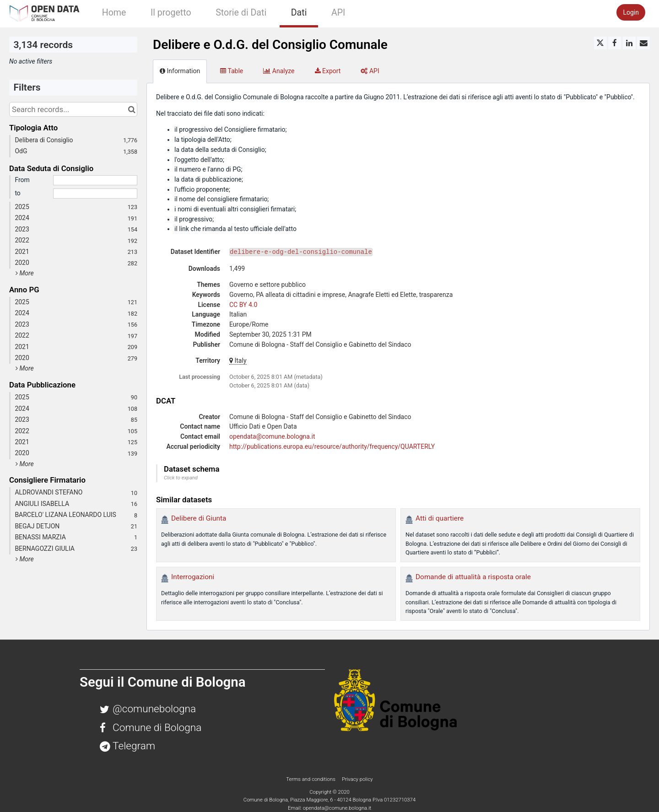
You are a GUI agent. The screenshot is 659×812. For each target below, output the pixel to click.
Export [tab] (328, 71)
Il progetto (171, 13)
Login (631, 12)
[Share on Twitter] (600, 43)
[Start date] (95, 180)
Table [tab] (232, 71)
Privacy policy (357, 779)
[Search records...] (73, 109)
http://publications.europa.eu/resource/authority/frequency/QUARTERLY (332, 446)
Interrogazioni (193, 577)
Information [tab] (180, 71)
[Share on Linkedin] (629, 43)
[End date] (95, 194)
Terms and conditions (311, 779)
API (338, 13)
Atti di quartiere (440, 518)
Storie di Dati (241, 13)
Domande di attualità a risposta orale (473, 577)
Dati (299, 13)
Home (114, 13)
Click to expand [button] (181, 478)
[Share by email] (643, 43)
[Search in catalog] (132, 109)
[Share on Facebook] (615, 43)
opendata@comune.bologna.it (272, 436)
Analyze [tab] (279, 71)
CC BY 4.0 (243, 305)
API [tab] (370, 71)
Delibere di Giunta (199, 518)
